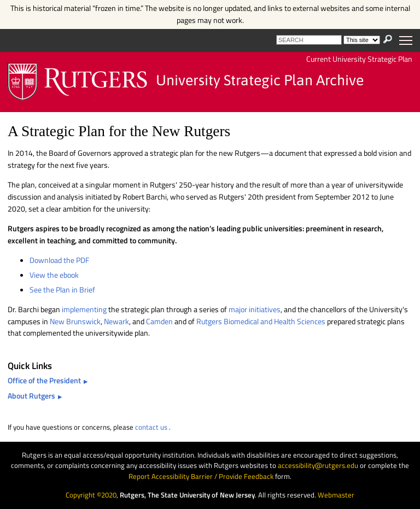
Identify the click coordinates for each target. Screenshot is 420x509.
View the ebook (54, 275)
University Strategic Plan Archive (260, 81)
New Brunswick (75, 321)
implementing (85, 309)
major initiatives (255, 309)
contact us (151, 427)
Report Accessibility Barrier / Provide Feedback (201, 476)
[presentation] (388, 39)
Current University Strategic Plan (359, 60)
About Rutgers (31, 396)
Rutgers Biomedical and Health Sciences (261, 321)
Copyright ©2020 (91, 495)
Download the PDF (59, 260)
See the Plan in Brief (62, 290)
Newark (116, 321)
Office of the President (44, 381)
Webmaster (336, 495)
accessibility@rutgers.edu (318, 465)
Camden (160, 321)
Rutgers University (78, 82)
